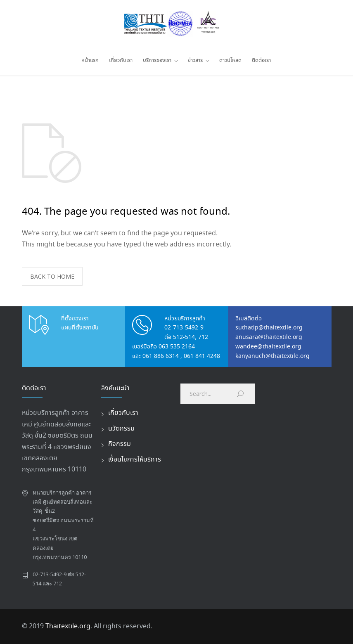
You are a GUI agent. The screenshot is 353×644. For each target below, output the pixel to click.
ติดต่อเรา (261, 60)
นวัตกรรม (121, 429)
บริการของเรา (157, 60)
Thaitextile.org (68, 626)
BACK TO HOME (52, 276)
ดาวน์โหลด (230, 60)
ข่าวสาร (195, 60)
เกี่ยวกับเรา (121, 60)
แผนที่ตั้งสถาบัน (80, 328)
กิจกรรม (120, 444)
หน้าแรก (90, 60)
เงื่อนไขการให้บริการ (135, 460)
